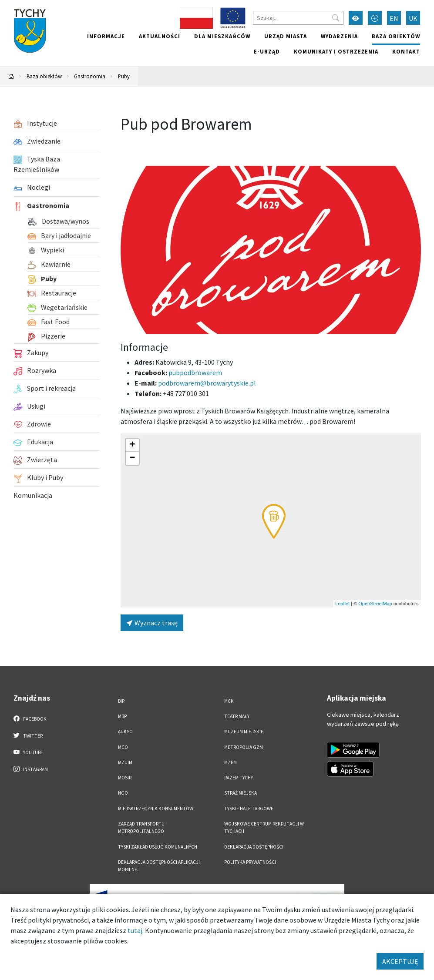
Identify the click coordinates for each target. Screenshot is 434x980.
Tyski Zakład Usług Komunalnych (158, 847)
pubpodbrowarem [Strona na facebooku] (195, 373)
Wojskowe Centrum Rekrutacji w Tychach (264, 827)
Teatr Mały (237, 716)
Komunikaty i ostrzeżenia (336, 51)
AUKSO (125, 732)
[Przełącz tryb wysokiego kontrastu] (356, 18)
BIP (121, 701)
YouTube (29, 752)
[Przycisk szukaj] (336, 18)
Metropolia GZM (244, 747)
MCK (229, 701)
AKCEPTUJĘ (400, 961)
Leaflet (342, 604)
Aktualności (160, 36)
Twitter (28, 735)
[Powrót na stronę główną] (11, 76)
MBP (122, 716)
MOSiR (125, 778)
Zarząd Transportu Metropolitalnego (141, 827)
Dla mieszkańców (222, 36)
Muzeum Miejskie (244, 732)
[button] (274, 521)
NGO (123, 793)
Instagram (31, 769)
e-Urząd (267, 51)
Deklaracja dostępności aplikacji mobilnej (159, 866)
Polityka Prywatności (250, 862)
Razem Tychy (239, 778)
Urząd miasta (286, 36)
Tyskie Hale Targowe (249, 809)
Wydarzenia (339, 36)
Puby (124, 76)
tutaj (135, 930)
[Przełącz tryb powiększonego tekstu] (375, 18)
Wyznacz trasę (152, 623)
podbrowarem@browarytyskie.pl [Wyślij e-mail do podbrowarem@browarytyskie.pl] (207, 383)
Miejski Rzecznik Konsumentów (156, 809)
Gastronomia (90, 76)
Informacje (106, 36)
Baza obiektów (396, 36)
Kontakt (406, 51)
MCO (123, 747)
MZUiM (125, 762)
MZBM (230, 762)
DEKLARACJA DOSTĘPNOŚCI (254, 847)
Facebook (30, 718)
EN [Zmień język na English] (394, 18)
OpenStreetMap (375, 604)
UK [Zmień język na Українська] (413, 18)
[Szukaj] (298, 18)
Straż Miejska (241, 793)
